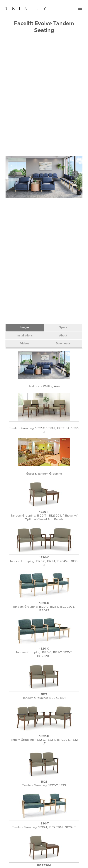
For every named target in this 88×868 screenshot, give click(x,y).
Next (75, 174)
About (63, 336)
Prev (13, 174)
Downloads (63, 343)
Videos (25, 343)
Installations (25, 336)
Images (25, 327)
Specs (63, 327)
